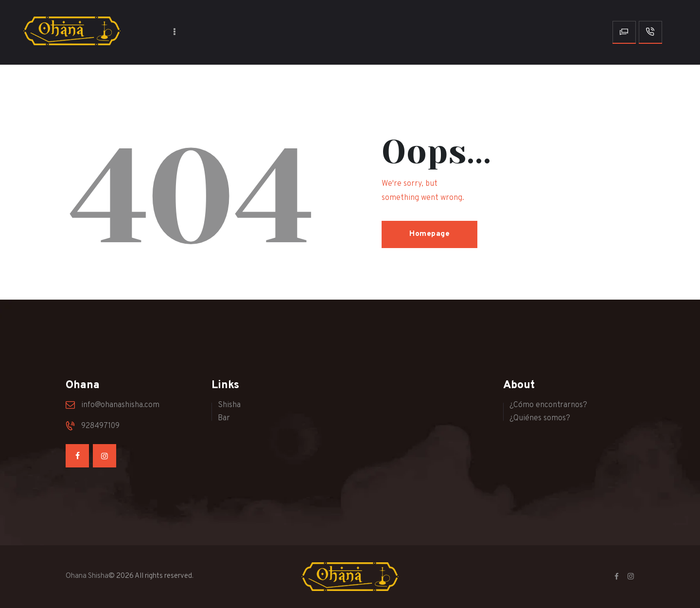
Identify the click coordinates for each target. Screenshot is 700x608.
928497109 (100, 426)
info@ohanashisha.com (120, 405)
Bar (224, 418)
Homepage (429, 234)
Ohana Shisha (87, 576)
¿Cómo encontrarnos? (548, 405)
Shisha (229, 405)
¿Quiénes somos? (540, 418)
